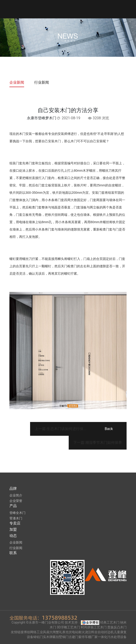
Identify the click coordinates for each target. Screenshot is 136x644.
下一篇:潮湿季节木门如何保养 (98, 443)
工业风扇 (43, 632)
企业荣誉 (16, 501)
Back (109, 429)
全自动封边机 (104, 632)
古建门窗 (75, 637)
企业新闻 (17, 82)
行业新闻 (42, 82)
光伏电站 (72, 632)
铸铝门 (38, 637)
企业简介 (16, 495)
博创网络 (30, 632)
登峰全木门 (17, 513)
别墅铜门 (62, 637)
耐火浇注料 (86, 632)
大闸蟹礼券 (57, 632)
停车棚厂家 (90, 637)
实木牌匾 (49, 637)
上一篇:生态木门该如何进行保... (61, 429)
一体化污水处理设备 (112, 637)
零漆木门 (16, 518)
